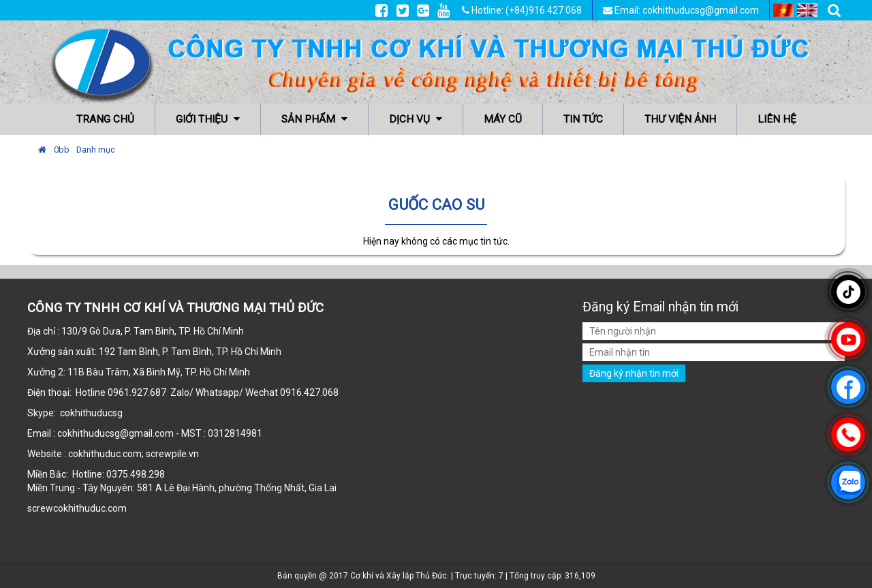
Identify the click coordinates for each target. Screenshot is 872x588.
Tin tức (583, 119)
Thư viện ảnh (680, 119)
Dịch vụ (416, 119)
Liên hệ (777, 119)
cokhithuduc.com (91, 508)
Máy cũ (503, 119)
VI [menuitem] (783, 10)
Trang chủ (105, 119)
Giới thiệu (208, 119)
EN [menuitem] (807, 10)
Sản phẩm (314, 119)
